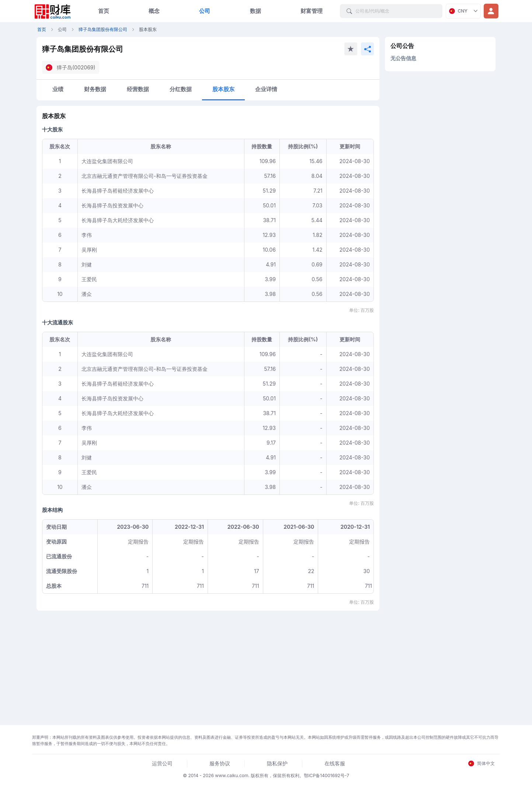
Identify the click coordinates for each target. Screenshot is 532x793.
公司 (205, 11)
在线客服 (335, 763)
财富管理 (312, 11)
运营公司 (162, 763)
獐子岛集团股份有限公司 (103, 29)
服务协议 (220, 763)
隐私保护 (277, 763)
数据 (255, 11)
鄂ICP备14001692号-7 (326, 775)
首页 (104, 11)
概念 (154, 11)
